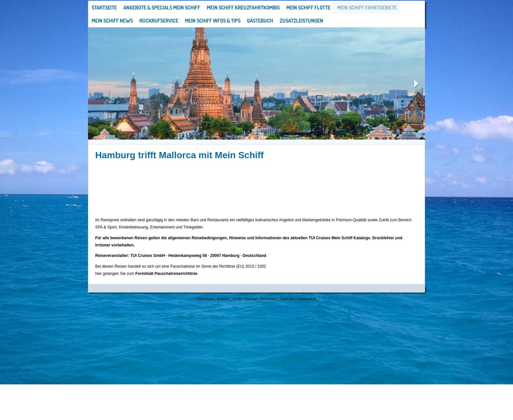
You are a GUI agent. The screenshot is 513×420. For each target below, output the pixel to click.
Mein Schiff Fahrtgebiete (367, 8)
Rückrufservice (159, 21)
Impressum (205, 299)
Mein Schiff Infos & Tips (213, 21)
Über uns (287, 299)
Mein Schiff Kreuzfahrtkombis (243, 8)
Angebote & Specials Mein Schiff (162, 8)
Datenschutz (307, 299)
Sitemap (251, 299)
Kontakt (223, 299)
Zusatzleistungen (301, 21)
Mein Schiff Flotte (308, 8)
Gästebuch (260, 21)
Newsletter (269, 299)
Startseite (104, 8)
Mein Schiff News (112, 21)
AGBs (237, 299)
